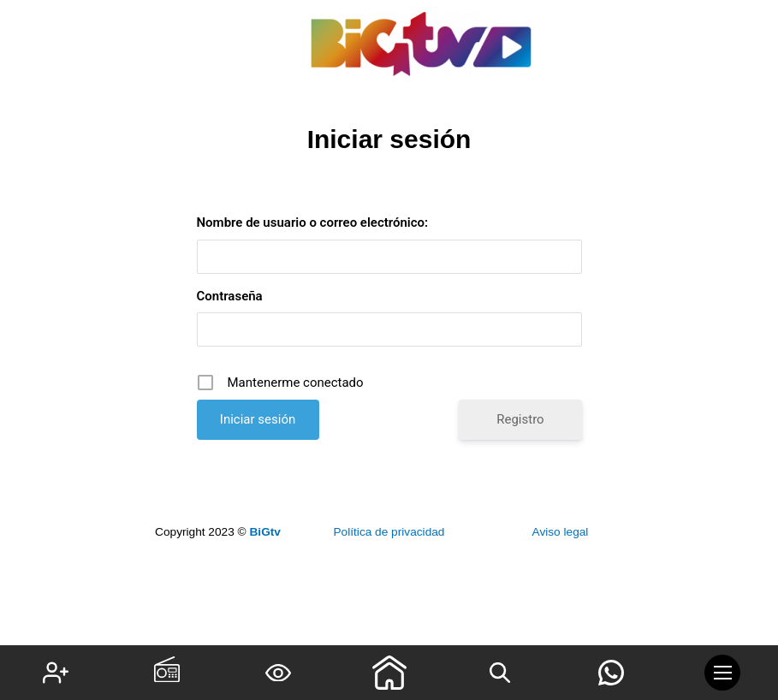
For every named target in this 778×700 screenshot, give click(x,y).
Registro (520, 419)
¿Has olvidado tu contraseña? (389, 471)
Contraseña (230, 296)
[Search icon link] (500, 673)
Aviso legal (561, 532)
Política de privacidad (389, 532)
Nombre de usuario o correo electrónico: (313, 222)
